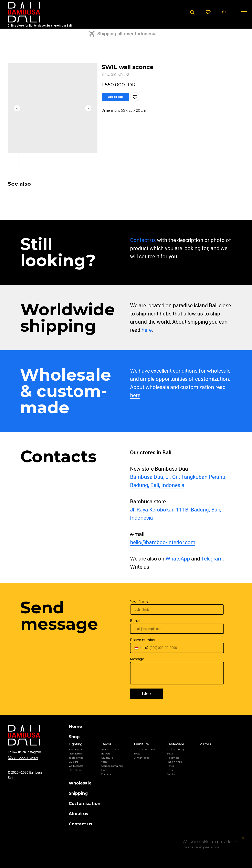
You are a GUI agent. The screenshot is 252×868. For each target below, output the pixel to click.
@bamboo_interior (23, 757)
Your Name (139, 601)
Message (137, 659)
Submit (146, 694)
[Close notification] (243, 838)
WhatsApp (177, 559)
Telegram (211, 559)
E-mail (135, 621)
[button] (192, 12)
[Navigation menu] (244, 12)
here (146, 330)
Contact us (143, 240)
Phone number (142, 640)
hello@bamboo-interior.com (162, 542)
